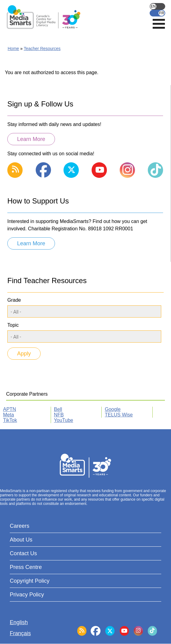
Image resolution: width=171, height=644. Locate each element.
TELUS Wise (119, 415)
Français (157, 13)
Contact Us (23, 553)
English (157, 6)
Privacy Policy (27, 595)
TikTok (10, 420)
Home (13, 49)
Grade (14, 300)
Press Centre (26, 567)
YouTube (64, 420)
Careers (20, 526)
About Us (21, 540)
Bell (58, 409)
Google (113, 409)
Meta (9, 415)
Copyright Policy (30, 581)
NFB (59, 415)
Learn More (31, 139)
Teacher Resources (42, 49)
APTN (10, 409)
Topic (13, 325)
